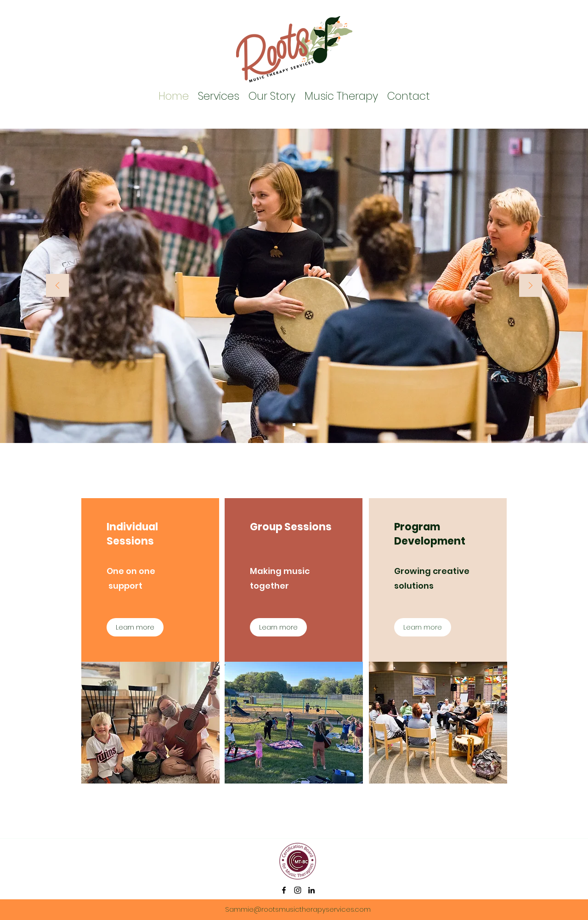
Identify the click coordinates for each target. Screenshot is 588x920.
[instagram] (298, 890)
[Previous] (57, 286)
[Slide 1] (294, 425)
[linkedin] (311, 890)
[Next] (531, 286)
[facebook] (284, 890)
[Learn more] (135, 627)
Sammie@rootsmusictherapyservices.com (298, 909)
